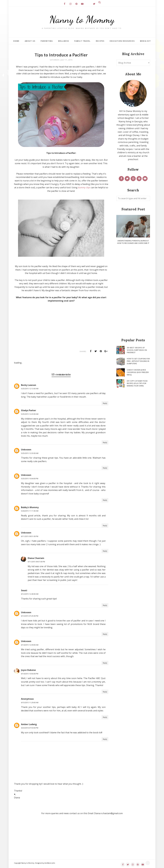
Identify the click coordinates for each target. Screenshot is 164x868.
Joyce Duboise (28, 670)
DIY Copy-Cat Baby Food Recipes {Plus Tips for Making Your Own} (137, 383)
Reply (105, 403)
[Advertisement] (133, 291)
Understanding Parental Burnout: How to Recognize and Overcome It (133, 242)
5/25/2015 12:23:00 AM (30, 414)
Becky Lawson (29, 385)
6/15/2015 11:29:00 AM (30, 703)
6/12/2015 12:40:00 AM (30, 594)
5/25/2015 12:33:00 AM (30, 453)
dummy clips (84, 187)
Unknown (26, 450)
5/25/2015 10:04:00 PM (30, 479)
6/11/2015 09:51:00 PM (30, 536)
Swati (24, 590)
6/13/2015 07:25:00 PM (30, 616)
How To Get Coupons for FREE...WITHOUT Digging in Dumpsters (138, 361)
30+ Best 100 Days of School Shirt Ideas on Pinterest (137, 350)
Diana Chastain (36, 558)
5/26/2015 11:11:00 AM (30, 511)
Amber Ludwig (29, 724)
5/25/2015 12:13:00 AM (30, 389)
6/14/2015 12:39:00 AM (30, 645)
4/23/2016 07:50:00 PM (30, 728)
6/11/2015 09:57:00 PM (36, 562)
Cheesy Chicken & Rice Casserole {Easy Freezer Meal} (138, 372)
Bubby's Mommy (30, 507)
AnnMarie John (50, 863)
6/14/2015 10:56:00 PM (30, 674)
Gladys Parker (29, 410)
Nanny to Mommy (82, 19)
